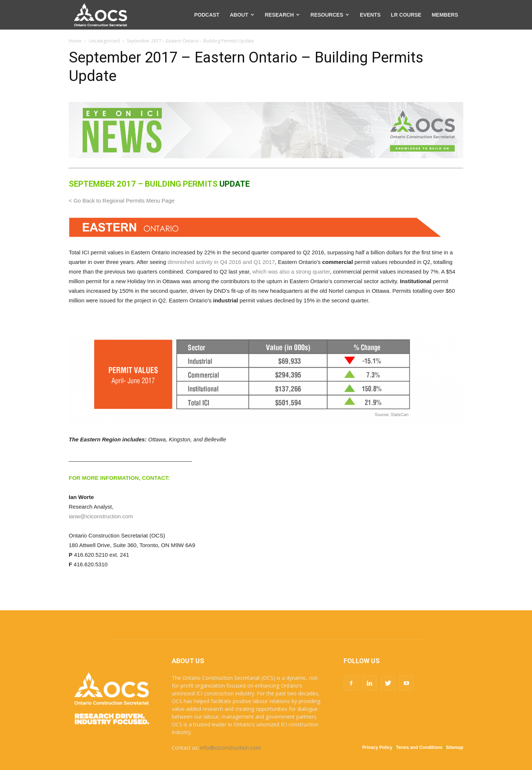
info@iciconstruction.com (231, 748)
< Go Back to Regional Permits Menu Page (122, 201)
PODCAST (207, 15)
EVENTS (370, 15)
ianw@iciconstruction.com (101, 516)
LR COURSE (406, 15)
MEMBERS (445, 15)
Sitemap (455, 747)
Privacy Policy (377, 747)
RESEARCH (282, 15)
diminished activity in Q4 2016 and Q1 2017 (221, 262)
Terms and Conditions (419, 747)
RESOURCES (330, 15)
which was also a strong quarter (291, 272)
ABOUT (242, 15)
